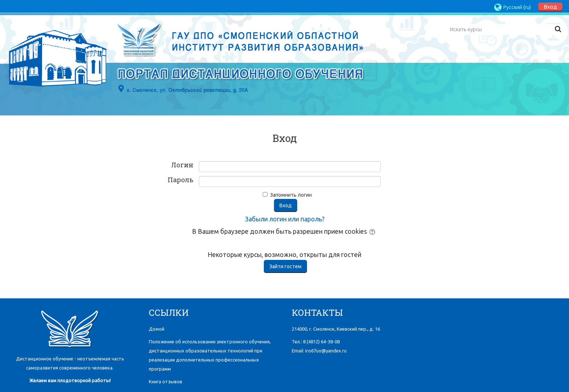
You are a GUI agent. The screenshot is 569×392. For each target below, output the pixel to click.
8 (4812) (321, 342)
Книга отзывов (165, 381)
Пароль (181, 180)
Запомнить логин (291, 195)
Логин (182, 165)
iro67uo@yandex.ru (326, 351)
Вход (550, 7)
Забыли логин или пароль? (285, 219)
